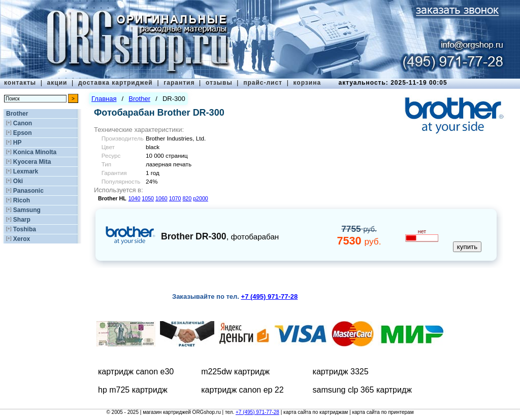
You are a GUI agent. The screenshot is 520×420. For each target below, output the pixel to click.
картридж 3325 (341, 372)
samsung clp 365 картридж (362, 390)
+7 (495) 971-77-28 (257, 412)
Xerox (22, 239)
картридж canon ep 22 (242, 390)
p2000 (201, 198)
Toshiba (25, 229)
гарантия (179, 83)
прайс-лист (263, 83)
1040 (135, 198)
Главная (104, 99)
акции (57, 83)
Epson (23, 133)
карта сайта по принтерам (383, 412)
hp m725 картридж (133, 390)
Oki (18, 181)
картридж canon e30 (136, 372)
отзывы (219, 83)
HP (18, 143)
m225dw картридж (235, 372)
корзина (307, 83)
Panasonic (28, 191)
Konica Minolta (35, 152)
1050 (148, 198)
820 (187, 198)
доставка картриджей (116, 83)
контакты (20, 83)
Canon (23, 123)
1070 (175, 198)
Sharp (22, 220)
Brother (17, 114)
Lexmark (26, 171)
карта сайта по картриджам (316, 412)
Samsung (27, 210)
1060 (161, 198)
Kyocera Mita (32, 162)
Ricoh (22, 200)
